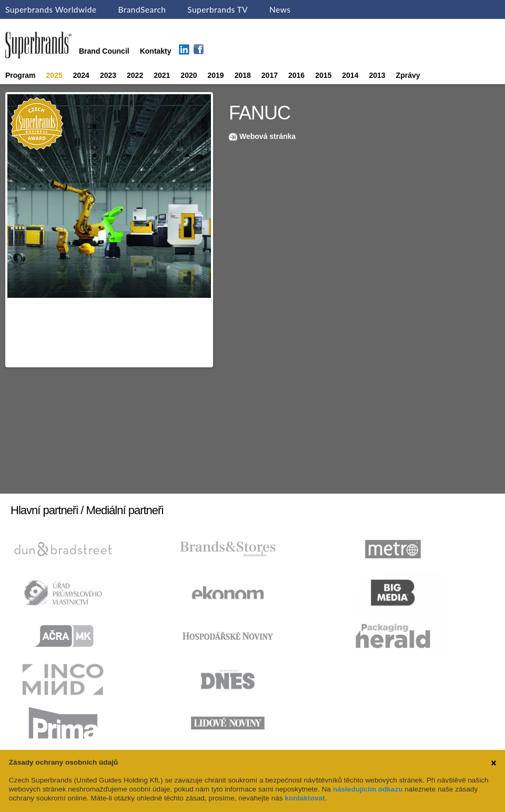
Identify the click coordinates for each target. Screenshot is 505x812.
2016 (296, 75)
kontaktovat (305, 798)
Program (21, 75)
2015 (323, 75)
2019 (216, 75)
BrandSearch (142, 9)
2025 (54, 75)
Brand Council (104, 51)
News (280, 9)
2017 (270, 75)
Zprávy (408, 75)
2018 (243, 75)
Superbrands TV (218, 9)
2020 (189, 75)
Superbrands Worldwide (51, 9)
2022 (135, 75)
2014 (350, 75)
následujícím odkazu (368, 789)
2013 (377, 75)
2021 (162, 75)
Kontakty (156, 51)
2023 (108, 75)
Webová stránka (267, 136)
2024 (81, 75)
